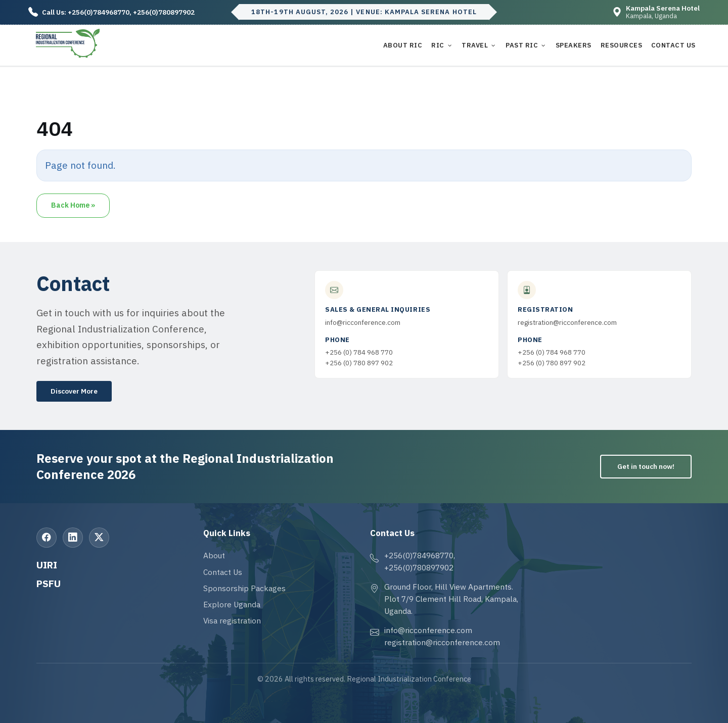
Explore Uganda (232, 604)
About (214, 555)
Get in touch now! (646, 466)
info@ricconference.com (363, 322)
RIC (438, 45)
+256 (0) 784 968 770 (359, 352)
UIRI (47, 565)
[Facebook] (47, 538)
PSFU (49, 583)
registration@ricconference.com (567, 322)
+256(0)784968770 (99, 12)
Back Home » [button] (73, 205)
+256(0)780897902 (164, 12)
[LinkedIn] (73, 538)
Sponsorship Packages (244, 588)
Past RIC (522, 45)
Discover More (74, 391)
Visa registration (232, 620)
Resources (622, 45)
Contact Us (673, 45)
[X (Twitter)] (99, 538)
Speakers (574, 45)
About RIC (403, 45)
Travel (475, 45)
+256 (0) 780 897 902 (359, 363)
